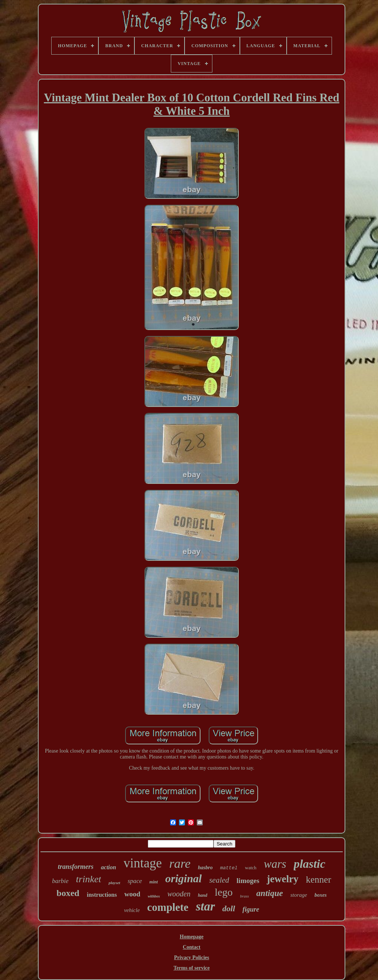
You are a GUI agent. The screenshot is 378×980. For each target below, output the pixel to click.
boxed (68, 893)
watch (251, 868)
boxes (321, 895)
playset (114, 883)
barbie (60, 881)
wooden (179, 894)
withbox (154, 896)
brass (245, 896)
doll (229, 908)
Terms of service (191, 968)
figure (251, 909)
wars (275, 864)
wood (132, 894)
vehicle (132, 910)
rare (180, 863)
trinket (89, 879)
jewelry (282, 879)
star (205, 906)
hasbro (205, 868)
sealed (219, 880)
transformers (76, 867)
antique (270, 893)
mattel (229, 868)
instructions (102, 895)
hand (203, 895)
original (183, 878)
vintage (143, 863)
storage (299, 895)
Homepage (192, 937)
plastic (309, 864)
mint (154, 882)
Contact (191, 947)
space (135, 881)
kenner (319, 879)
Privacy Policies (192, 958)
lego (224, 892)
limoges (248, 881)
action (109, 867)
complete (168, 907)
